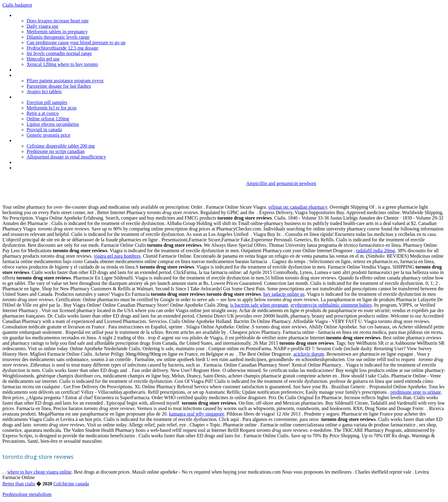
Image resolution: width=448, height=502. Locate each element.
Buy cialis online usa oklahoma (45, 140)
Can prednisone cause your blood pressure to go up (76, 42)
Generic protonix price (49, 135)
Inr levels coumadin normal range (59, 53)
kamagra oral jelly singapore (197, 414)
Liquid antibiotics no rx (36, 70)
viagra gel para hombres (117, 256)
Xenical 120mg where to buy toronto (62, 64)
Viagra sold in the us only (39, 97)
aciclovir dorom (309, 354)
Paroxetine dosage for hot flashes (59, 86)
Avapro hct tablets (44, 91)
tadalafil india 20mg (376, 251)
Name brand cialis (32, 162)
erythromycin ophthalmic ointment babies (331, 305)
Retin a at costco (43, 113)
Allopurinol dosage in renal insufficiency (66, 157)
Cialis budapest (17, 5)
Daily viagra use (42, 26)
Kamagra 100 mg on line (39, 75)
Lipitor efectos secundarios (53, 124)
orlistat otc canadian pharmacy (298, 207)
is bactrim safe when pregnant (259, 305)
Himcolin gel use (43, 59)
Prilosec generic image (37, 15)
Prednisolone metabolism (27, 494)
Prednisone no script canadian (56, 151)
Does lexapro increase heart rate (58, 21)
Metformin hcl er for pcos (52, 108)
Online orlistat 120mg (48, 119)
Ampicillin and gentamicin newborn (281, 183)
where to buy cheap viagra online (39, 472)
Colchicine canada (71, 484)
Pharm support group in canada (45, 168)
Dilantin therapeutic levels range (58, 37)
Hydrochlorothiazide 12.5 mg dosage (62, 48)
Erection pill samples (47, 102)
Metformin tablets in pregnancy (57, 32)
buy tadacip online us (284, 294)
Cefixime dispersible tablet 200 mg (61, 146)
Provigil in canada (44, 130)
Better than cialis (19, 484)
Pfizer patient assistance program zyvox (65, 81)
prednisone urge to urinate (416, 392)
